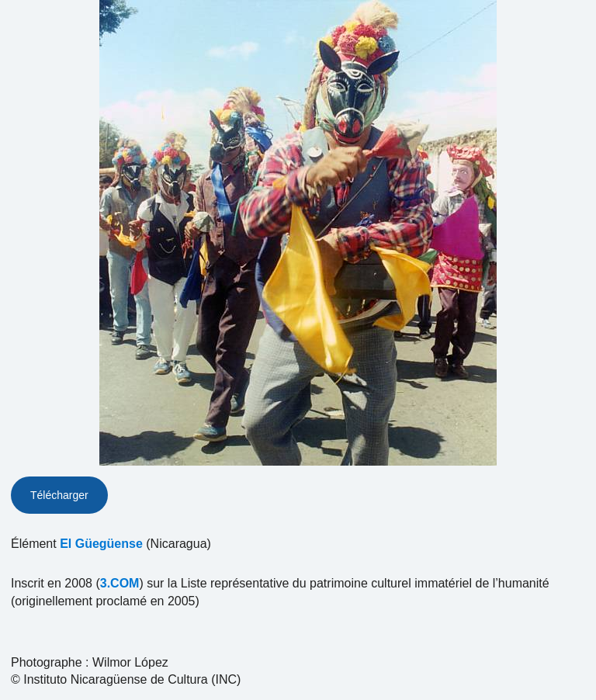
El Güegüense (101, 544)
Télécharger (59, 495)
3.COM (120, 583)
